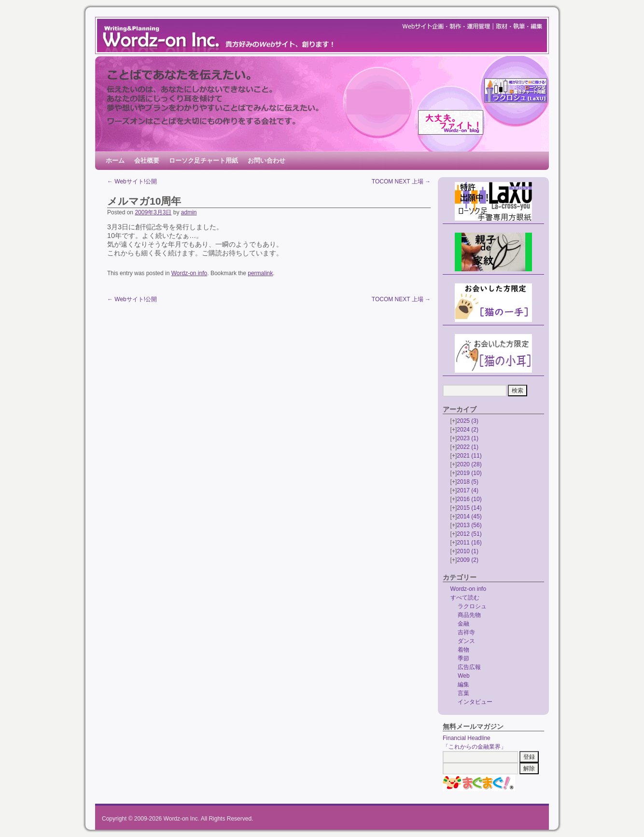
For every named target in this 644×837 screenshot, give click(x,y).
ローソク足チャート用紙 (203, 160)
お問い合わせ (266, 160)
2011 (469, 543)
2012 (469, 534)
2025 (468, 421)
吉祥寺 (466, 632)
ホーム (115, 160)
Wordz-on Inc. (182, 819)
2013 (469, 525)
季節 (463, 658)
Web (463, 676)
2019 (469, 473)
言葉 (463, 693)
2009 (468, 560)
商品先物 (469, 615)
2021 (469, 456)
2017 (468, 490)
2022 (468, 447)
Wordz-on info (189, 273)
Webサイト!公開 (132, 181)
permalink (260, 273)
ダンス (466, 641)
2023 (468, 438)
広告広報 (469, 667)
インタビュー (475, 702)
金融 (463, 624)
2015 (469, 508)
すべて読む (465, 598)
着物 (463, 650)
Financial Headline (467, 738)
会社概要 (147, 160)
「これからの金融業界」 (475, 747)
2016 (469, 499)
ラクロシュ (472, 606)
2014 (469, 516)
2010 (468, 551)
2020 (469, 464)
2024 (468, 430)
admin (189, 212)
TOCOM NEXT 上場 (401, 181)
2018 (468, 482)
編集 (463, 684)
